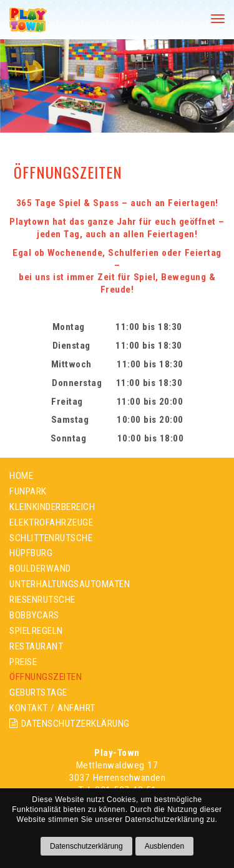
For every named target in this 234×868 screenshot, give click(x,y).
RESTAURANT (36, 646)
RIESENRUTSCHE (42, 600)
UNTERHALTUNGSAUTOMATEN (70, 584)
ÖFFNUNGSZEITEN (46, 677)
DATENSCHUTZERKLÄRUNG (70, 724)
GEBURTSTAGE (38, 692)
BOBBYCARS (34, 615)
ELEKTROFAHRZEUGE (51, 522)
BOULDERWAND (40, 568)
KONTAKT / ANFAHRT (52, 708)
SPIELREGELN (36, 631)
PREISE (23, 662)
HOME (21, 476)
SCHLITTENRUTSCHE (51, 538)
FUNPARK (28, 491)
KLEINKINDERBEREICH (52, 507)
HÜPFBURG (31, 553)
